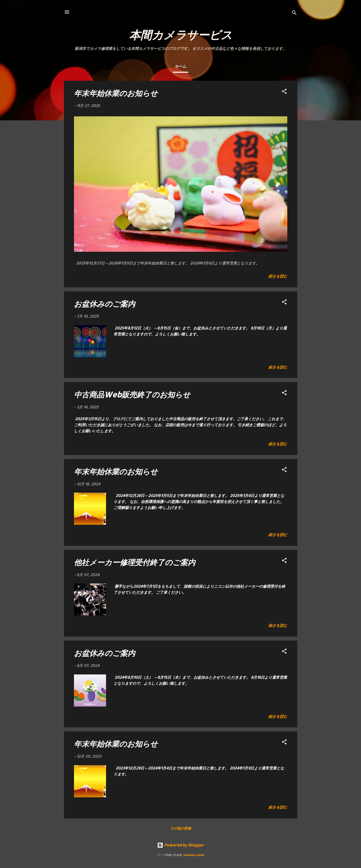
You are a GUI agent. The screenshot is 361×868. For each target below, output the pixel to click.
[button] (284, 92)
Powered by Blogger (180, 845)
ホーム (181, 66)
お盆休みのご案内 (105, 304)
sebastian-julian (194, 855)
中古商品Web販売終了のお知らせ (132, 394)
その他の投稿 (180, 828)
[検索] (294, 14)
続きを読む (278, 276)
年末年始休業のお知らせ (116, 93)
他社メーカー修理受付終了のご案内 (135, 562)
